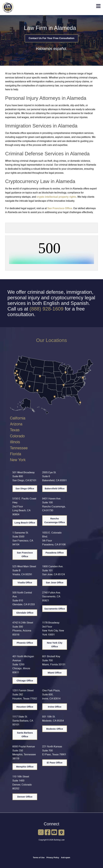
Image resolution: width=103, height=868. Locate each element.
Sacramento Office (55, 609)
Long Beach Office (25, 523)
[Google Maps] (62, 832)
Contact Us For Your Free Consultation (52, 38)
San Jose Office (55, 582)
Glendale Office (25, 613)
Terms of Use (39, 858)
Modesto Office (55, 729)
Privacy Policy (53, 858)
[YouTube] (54, 833)
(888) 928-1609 (46, 309)
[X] (41, 833)
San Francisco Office (60, 208)
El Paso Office (55, 763)
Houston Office (25, 707)
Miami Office (55, 673)
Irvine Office (55, 707)
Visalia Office (25, 582)
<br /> (52, 252)
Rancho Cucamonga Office (55, 520)
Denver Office (25, 797)
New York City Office (55, 645)
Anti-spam (66, 858)
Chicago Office (25, 681)
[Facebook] (47, 833)
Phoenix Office (25, 643)
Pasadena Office (55, 553)
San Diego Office (25, 488)
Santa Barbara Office (25, 735)
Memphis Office (25, 767)
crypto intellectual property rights (56, 197)
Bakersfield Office (55, 488)
